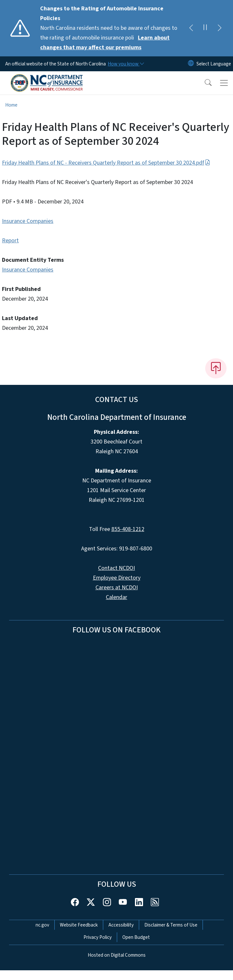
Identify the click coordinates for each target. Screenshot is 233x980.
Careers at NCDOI (117, 588)
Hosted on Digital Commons (117, 955)
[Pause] (205, 28)
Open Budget (136, 937)
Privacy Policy (98, 937)
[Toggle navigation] (224, 83)
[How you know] (126, 64)
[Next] (219, 28)
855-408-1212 (128, 529)
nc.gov (42, 925)
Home (11, 105)
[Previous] (191, 28)
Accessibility (121, 925)
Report (10, 241)
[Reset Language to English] (191, 64)
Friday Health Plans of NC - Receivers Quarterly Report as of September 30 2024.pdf (106, 163)
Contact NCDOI (116, 568)
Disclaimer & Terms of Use (171, 925)
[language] (214, 64)
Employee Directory (117, 578)
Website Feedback (79, 925)
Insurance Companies (28, 221)
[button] (204, 83)
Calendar (116, 597)
